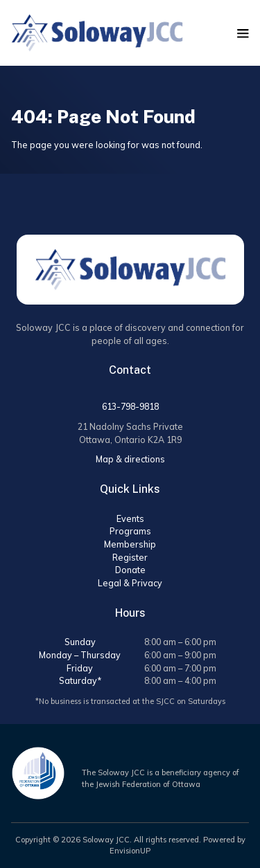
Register (130, 557)
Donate (130, 570)
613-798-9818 (130, 406)
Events (130, 518)
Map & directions (130, 459)
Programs (130, 531)
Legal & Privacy (130, 583)
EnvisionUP (130, 851)
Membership (130, 544)
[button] (243, 33)
